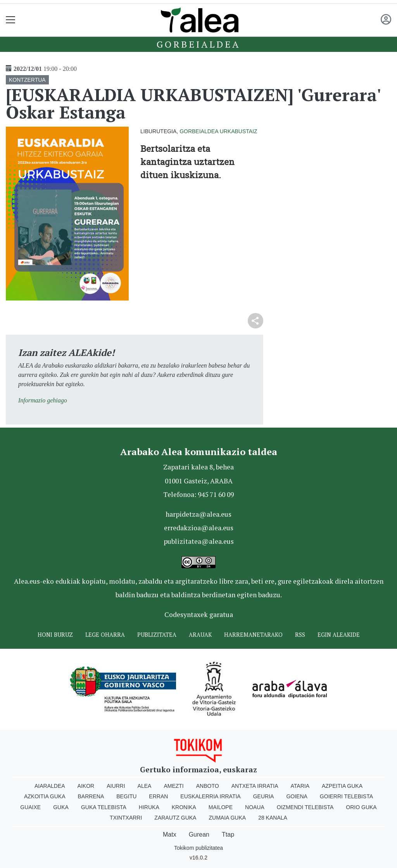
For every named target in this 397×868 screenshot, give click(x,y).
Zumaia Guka (227, 818)
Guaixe (30, 807)
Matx (170, 834)
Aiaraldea (50, 786)
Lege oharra (105, 635)
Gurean (199, 834)
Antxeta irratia (255, 786)
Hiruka (149, 807)
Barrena (91, 796)
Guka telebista (104, 807)
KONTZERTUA (27, 80)
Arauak (200, 635)
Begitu (126, 796)
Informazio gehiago (43, 400)
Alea (145, 786)
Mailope (221, 807)
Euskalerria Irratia (210, 796)
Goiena (297, 796)
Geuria (264, 796)
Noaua (255, 807)
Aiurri (116, 786)
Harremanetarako (253, 635)
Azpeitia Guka (342, 786)
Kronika (184, 807)
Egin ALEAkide (339, 635)
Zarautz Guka (175, 818)
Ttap (228, 834)
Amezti (173, 786)
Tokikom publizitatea (198, 848)
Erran (158, 796)
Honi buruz (55, 635)
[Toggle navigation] (11, 20)
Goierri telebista (346, 796)
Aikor (86, 786)
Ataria (300, 786)
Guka (61, 807)
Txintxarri (126, 818)
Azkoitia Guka (45, 796)
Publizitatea (157, 635)
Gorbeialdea (198, 44)
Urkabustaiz (239, 131)
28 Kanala (273, 818)
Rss (300, 635)
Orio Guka (361, 807)
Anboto (208, 786)
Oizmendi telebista (305, 807)
